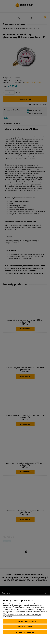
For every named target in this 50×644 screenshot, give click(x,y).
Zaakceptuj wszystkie (25, 632)
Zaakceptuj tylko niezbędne (25, 621)
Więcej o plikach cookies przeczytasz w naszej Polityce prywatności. (22, 616)
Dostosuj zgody (25, 627)
